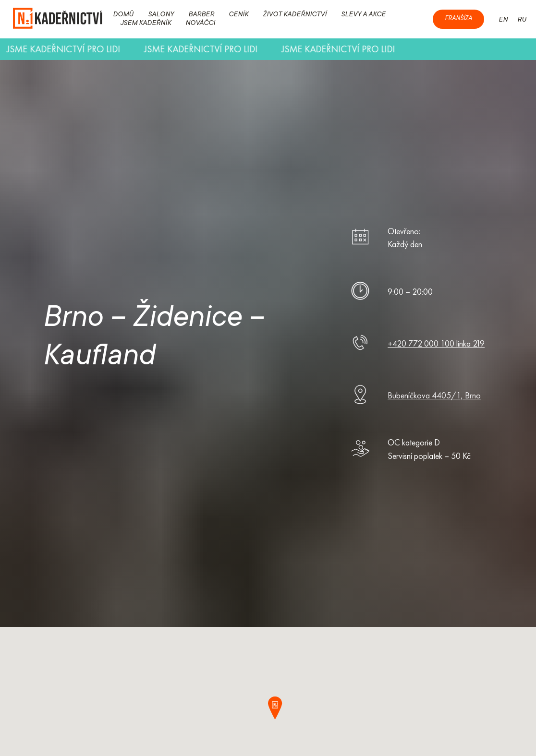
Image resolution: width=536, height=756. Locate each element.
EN (503, 20)
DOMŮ (123, 15)
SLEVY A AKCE (363, 15)
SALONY (161, 15)
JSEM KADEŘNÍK (146, 24)
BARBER (201, 15)
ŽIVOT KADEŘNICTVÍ (295, 15)
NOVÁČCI (200, 24)
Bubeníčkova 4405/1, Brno (434, 395)
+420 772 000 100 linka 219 (436, 343)
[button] (280, 708)
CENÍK (238, 15)
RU (522, 20)
